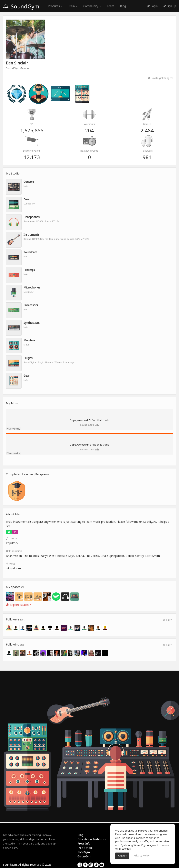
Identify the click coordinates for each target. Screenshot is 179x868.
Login (152, 6)
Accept (122, 856)
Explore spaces (18, 605)
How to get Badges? (161, 78)
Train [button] (73, 6)
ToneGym (84, 852)
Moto (10, 564)
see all (167, 620)
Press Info (84, 843)
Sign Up (170, 6)
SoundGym (21, 6)
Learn (110, 6)
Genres (12, 538)
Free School (85, 848)
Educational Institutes (92, 839)
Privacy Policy (142, 855)
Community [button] (92, 6)
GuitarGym (84, 856)
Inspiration (14, 551)
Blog (123, 6)
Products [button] (55, 6)
